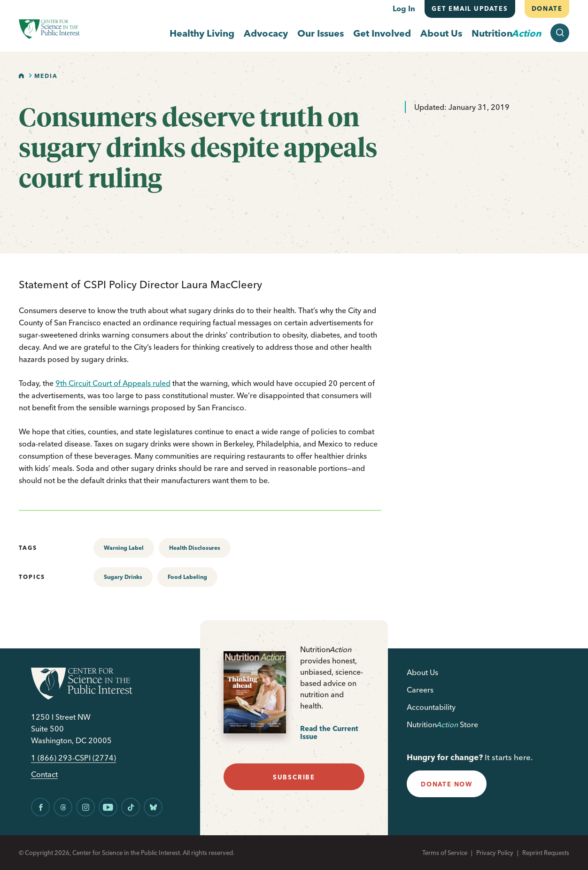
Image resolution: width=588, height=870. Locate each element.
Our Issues (321, 33)
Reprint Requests (546, 853)
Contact (44, 774)
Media (46, 76)
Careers (420, 690)
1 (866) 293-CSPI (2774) (73, 758)
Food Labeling (187, 577)
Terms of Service (445, 853)
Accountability (431, 707)
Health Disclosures (195, 548)
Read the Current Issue (329, 733)
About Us (441, 33)
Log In (404, 8)
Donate (547, 8)
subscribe (294, 777)
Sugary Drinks (123, 577)
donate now (447, 784)
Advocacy (266, 33)
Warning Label (124, 548)
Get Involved (382, 33)
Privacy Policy (495, 853)
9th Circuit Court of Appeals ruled (113, 383)
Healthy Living (202, 33)
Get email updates (470, 8)
